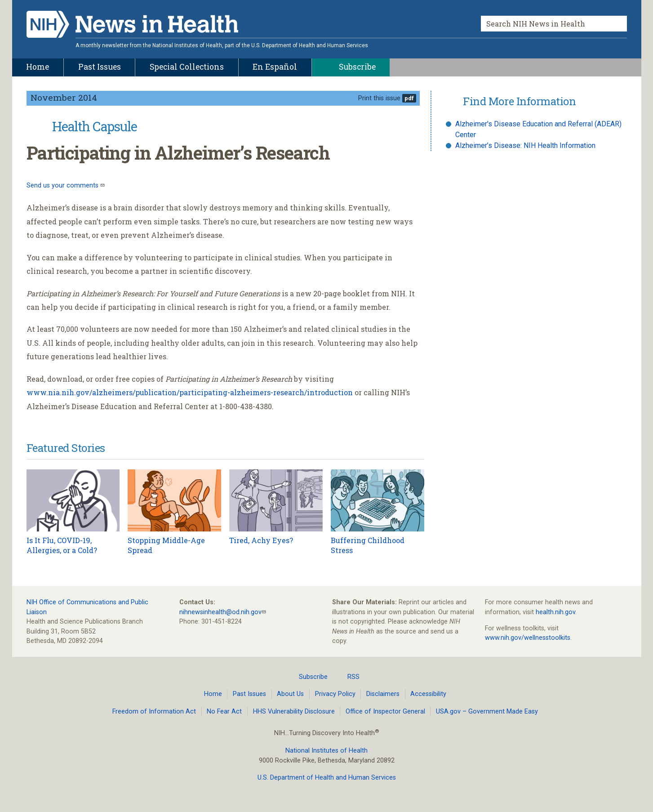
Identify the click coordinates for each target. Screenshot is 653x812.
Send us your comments (63, 185)
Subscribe (308, 677)
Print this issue (379, 98)
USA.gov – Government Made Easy (487, 712)
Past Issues (249, 694)
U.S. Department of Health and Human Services (327, 778)
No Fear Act (224, 712)
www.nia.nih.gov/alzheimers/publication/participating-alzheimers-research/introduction (190, 392)
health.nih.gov (555, 612)
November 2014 (64, 97)
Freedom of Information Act (154, 712)
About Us (290, 694)
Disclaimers (383, 694)
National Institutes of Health (326, 751)
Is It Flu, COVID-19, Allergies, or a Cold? (62, 545)
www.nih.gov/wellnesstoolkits (528, 638)
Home (213, 694)
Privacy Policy (335, 694)
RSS (348, 677)
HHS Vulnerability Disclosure (294, 712)
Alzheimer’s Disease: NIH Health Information (525, 145)
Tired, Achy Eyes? (261, 540)
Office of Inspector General (385, 712)
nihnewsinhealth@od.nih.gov (220, 612)
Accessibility (428, 694)
